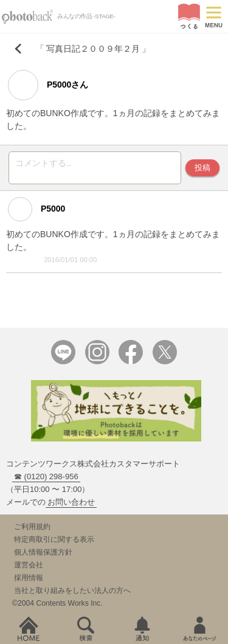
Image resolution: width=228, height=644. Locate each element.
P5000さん (48, 85)
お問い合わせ (71, 506)
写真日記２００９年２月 (93, 49)
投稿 (202, 169)
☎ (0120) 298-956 (46, 480)
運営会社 (29, 569)
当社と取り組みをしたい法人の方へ (72, 594)
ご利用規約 (32, 530)
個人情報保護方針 (43, 556)
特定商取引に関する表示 (54, 543)
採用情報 (29, 581)
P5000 (36, 213)
